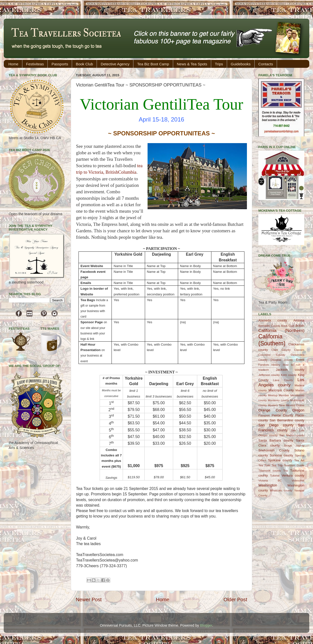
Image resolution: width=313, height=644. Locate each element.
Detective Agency (115, 64)
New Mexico (287, 405)
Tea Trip (277, 465)
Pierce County (282, 415)
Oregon (298, 410)
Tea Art (299, 460)
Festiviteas (35, 64)
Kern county (289, 375)
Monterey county (278, 400)
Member (284, 395)
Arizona (299, 320)
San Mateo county (292, 435)
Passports (60, 64)
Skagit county (294, 445)
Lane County (283, 380)
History (276, 365)
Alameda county (273, 320)
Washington (268, 485)
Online (300, 405)
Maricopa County (281, 390)
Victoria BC (270, 481)
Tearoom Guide (294, 465)
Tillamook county (270, 471)
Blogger (206, 625)
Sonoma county (281, 455)
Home (13, 64)
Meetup (273, 395)
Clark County (281, 350)
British (300, 326)
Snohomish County (274, 450)
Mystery (273, 405)
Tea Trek (264, 465)
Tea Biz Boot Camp (153, 64)
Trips (219, 64)
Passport (264, 415)
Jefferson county (269, 375)
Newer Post (89, 600)
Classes (299, 350)
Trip (286, 471)
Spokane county (280, 460)
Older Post (235, 600)
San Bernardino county (287, 420)
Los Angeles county (281, 382)
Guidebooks (241, 64)
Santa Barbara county (276, 440)
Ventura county (293, 475)
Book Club (84, 64)
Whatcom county (281, 490)
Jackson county (290, 370)
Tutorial (275, 476)
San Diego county (276, 425)
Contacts (266, 64)
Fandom (264, 365)
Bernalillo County (269, 326)
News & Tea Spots (192, 64)
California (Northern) (281, 330)
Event (300, 360)
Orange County (273, 410)
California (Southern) (272, 340)
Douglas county (282, 360)
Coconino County (272, 355)
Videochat (298, 481)
